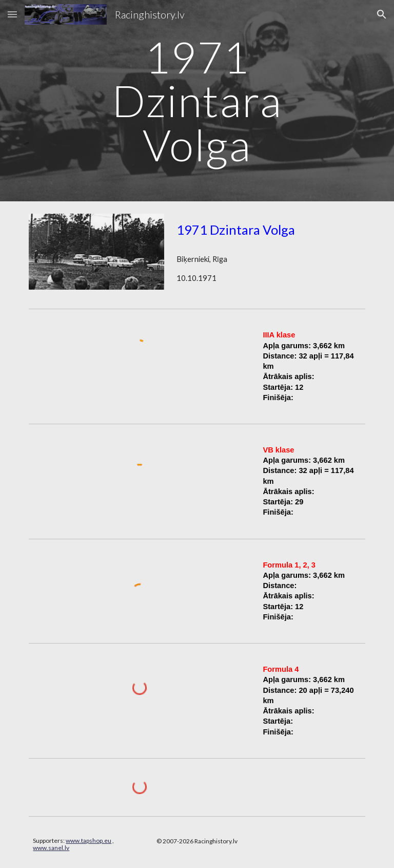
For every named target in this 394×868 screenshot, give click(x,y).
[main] (197, 101)
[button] (12, 14)
